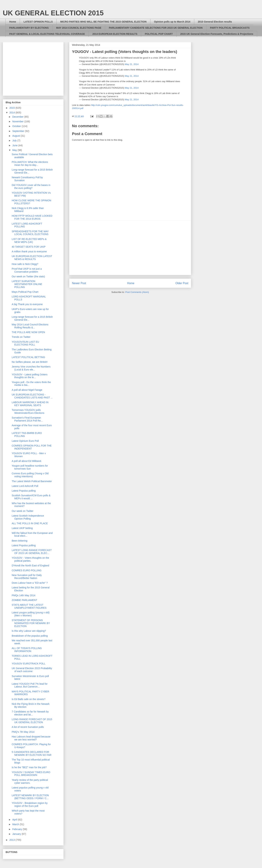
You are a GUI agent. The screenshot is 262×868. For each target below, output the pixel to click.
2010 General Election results (215, 22)
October (17, 126)
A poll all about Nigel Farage (27, 390)
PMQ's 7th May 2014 (23, 732)
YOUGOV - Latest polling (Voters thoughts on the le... (30, 376)
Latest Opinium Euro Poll (25, 441)
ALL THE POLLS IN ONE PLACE (30, 523)
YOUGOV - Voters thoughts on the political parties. (30, 559)
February (17, 829)
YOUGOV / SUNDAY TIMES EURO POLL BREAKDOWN (31, 774)
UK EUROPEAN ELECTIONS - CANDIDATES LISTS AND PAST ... (32, 396)
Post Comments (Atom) (137, 292)
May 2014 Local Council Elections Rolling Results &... (30, 326)
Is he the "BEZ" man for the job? (29, 767)
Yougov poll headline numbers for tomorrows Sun (30, 467)
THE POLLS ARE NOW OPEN (28, 332)
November (18, 121)
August (16, 136)
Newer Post (79, 283)
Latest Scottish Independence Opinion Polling (28, 517)
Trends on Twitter (21, 337)
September (19, 131)
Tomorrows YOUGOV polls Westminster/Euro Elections (28, 411)
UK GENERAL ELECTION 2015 (53, 13)
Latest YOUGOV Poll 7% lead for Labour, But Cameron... (30, 685)
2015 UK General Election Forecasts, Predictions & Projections (217, 34)
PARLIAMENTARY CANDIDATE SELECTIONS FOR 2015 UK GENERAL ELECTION (156, 28)
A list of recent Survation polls (28, 727)
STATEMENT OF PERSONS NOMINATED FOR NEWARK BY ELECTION (31, 623)
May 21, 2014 (132, 64)
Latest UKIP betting (22, 528)
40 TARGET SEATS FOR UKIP (29, 247)
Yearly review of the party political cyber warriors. (30, 781)
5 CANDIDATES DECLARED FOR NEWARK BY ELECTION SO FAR (32, 753)
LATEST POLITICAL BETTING (28, 357)
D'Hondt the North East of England (30, 566)
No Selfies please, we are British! (30, 362)
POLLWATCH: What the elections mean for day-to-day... (30, 163)
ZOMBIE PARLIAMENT (24, 600)
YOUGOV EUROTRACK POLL (29, 664)
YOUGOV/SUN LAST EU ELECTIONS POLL (25, 343)
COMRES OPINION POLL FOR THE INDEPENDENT (32, 447)
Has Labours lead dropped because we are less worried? (31, 738)
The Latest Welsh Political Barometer (32, 481)
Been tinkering (20, 541)
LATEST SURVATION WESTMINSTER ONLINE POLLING (27, 284)
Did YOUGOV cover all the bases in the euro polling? (31, 187)
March (16, 824)
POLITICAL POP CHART (159, 34)
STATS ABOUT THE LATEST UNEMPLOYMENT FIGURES (29, 606)
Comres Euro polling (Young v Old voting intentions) (30, 475)
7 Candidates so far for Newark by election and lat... (30, 713)
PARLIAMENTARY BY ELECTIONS (29, 28)
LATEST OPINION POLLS (38, 22)
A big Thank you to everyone (27, 304)
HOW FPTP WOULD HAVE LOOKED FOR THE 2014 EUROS (32, 217)
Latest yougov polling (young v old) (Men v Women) (31, 614)
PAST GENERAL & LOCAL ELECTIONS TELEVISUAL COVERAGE (47, 34)
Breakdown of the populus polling (30, 636)
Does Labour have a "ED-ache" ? (30, 583)
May (15, 150)
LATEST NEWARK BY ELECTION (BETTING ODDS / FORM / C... (30, 797)
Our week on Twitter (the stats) (28, 276)
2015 (12, 108)
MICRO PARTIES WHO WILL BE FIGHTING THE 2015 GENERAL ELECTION (103, 22)
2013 (12, 840)
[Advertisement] (130, 248)
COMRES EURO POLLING (27, 570)
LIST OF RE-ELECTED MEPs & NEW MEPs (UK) (29, 241)
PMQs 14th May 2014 (23, 595)
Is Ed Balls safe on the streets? (29, 699)
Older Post (182, 283)
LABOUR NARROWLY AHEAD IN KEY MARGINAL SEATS (30, 404)
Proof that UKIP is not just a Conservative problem (27, 270)
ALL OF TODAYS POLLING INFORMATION (27, 650)
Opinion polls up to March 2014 (172, 22)
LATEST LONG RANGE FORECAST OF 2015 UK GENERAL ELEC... (32, 552)
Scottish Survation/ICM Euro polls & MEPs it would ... (31, 497)
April (15, 820)
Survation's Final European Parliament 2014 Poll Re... (27, 419)
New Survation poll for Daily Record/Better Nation (27, 577)
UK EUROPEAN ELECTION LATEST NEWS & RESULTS (32, 258)
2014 (12, 113)
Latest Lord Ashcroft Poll (25, 486)
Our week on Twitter (23, 511)
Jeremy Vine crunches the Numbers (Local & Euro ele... (31, 368)
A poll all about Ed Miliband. (27, 461)
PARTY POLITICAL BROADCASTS (230, 28)
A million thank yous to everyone (29, 251)
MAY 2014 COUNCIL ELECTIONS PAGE (79, 28)
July (15, 141)
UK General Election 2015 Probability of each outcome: (32, 670)
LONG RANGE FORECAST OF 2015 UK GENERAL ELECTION (32, 721)
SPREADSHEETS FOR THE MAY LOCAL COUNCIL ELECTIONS (30, 233)
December (18, 117)
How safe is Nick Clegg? (25, 264)
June (15, 145)
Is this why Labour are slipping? (29, 631)
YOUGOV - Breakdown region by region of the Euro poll (30, 804)
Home (13, 22)
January (17, 834)
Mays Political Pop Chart (25, 292)
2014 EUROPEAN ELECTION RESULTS (115, 34)
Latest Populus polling (24, 491)
